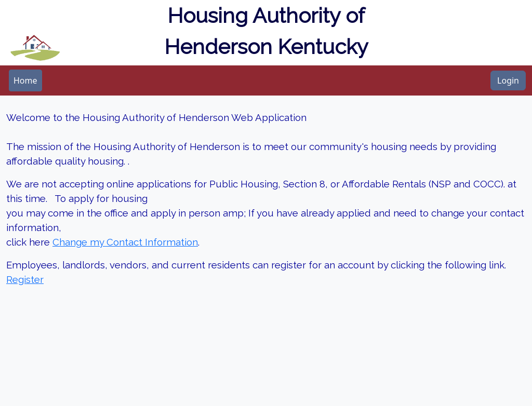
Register (25, 279)
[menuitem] (25, 80)
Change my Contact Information (125, 242)
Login (508, 80)
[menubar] (25, 80)
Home (25, 80)
